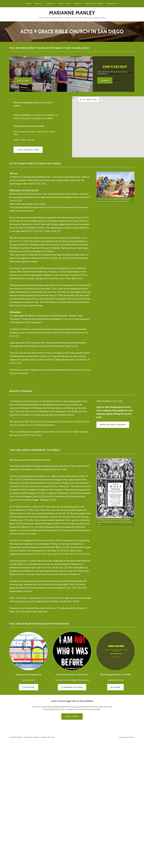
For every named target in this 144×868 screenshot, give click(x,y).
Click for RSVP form (28, 150)
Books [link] (78, 4)
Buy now (115, 748)
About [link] (38, 4)
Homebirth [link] (112, 4)
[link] (72, 14)
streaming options (72, 748)
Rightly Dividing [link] (94, 4)
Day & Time (23, 80)
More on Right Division (113, 485)
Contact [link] (50, 4)
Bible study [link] (65, 4)
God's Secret (77, 767)
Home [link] (29, 4)
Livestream (29, 748)
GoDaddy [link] (131, 798)
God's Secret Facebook (52, 767)
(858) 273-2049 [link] (20, 140)
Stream (105, 80)
